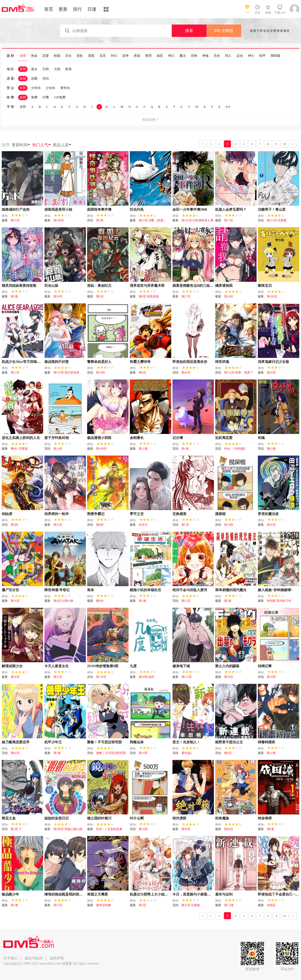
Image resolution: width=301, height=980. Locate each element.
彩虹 (80, 56)
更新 (63, 9)
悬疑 (137, 56)
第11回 (58, 449)
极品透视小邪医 (99, 438)
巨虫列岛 (137, 210)
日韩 (46, 69)
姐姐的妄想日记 (57, 818)
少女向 (50, 88)
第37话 (58, 905)
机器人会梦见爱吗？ (231, 210)
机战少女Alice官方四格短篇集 (25, 362)
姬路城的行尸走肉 (16, 210)
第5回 (14, 525)
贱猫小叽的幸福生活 (145, 590)
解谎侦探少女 (12, 666)
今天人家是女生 (57, 666)
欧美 (68, 69)
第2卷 (228, 601)
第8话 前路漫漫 (149, 296)
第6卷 (270, 829)
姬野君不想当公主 (229, 742)
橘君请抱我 (224, 286)
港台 (34, 69)
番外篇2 (187, 753)
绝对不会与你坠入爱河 (190, 590)
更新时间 (21, 145)
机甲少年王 (53, 742)
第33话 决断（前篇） (152, 220)
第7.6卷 (229, 905)
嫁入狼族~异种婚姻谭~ (275, 590)
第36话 (271, 525)
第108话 (59, 220)
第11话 (15, 373)
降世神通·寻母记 (57, 590)
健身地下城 (181, 666)
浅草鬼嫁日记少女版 (273, 362)
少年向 (36, 88)
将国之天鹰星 (98, 894)
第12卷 (143, 449)
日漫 (92, 9)
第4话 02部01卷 (63, 601)
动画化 (271, 905)
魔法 (183, 56)
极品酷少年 (10, 894)
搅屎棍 (220, 514)
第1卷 (100, 220)
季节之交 (137, 514)
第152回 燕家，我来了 (239, 373)
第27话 (186, 296)
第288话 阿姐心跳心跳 (68, 829)
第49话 (186, 829)
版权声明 (57, 958)
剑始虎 (7, 514)
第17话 (229, 220)
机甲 (263, 56)
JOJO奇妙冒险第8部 (103, 666)
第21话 (186, 601)
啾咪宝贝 (265, 286)
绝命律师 (265, 818)
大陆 (57, 69)
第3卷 (14, 296)
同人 (228, 56)
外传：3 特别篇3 (235, 449)
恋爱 (46, 56)
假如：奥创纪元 (99, 286)
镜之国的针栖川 (99, 818)
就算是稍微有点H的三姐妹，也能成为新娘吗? (208, 286)
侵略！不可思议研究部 (111, 753)
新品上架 (62, 145)
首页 (49, 9)
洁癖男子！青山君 (272, 210)
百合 (68, 56)
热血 (34, 56)
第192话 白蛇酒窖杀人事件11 (200, 220)
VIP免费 (60, 97)
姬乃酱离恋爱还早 (16, 742)
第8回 (100, 525)
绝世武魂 (222, 362)
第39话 (271, 373)
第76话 (15, 601)
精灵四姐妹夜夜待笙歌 (19, 286)
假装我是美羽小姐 (58, 210)
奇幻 (171, 56)
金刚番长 (137, 438)
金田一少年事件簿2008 (190, 210)
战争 (126, 56)
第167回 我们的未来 (66, 373)
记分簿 (178, 438)
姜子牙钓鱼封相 (57, 438)
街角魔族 (222, 818)
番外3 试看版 (19, 449)
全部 (23, 56)
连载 (34, 78)
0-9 (228, 107)
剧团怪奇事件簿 (99, 210)
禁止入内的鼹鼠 (227, 666)
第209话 (272, 296)
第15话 (15, 220)
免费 (34, 97)
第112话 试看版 (277, 220)
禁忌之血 (9, 818)
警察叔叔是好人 (99, 362)
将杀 (91, 590)
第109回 (101, 449)
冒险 (91, 56)
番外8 (100, 601)
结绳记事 (265, 666)
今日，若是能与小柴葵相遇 (193, 894)
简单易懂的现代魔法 (231, 590)
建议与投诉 (33, 958)
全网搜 (224, 31)
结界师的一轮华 (57, 514)
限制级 (276, 56)
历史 (217, 56)
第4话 (142, 373)
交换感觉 (179, 514)
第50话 (15, 677)
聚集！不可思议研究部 (104, 742)
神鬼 (205, 56)
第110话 (101, 677)
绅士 (251, 56)
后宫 (103, 56)
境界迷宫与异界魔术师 (147, 286)
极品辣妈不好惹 (57, 362)
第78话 (229, 677)
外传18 (143, 525)
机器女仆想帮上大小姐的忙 (151, 894)
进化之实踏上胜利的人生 (21, 438)
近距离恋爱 (224, 438)
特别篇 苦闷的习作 (279, 601)
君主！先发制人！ (186, 742)
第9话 (228, 753)
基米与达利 (224, 894)
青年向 (65, 88)
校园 (57, 56)
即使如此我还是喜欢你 (190, 362)
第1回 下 (16, 829)
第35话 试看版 (191, 905)
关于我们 (10, 958)
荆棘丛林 (137, 742)
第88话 (229, 829)
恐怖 (194, 56)
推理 (148, 56)
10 (285, 144)
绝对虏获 (179, 818)
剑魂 (261, 438)
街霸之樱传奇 (140, 362)
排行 (77, 9)
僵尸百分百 (10, 590)
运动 (240, 56)
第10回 (100, 373)
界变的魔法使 (268, 514)
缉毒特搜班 (267, 742)
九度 (133, 666)
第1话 (185, 525)
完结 (46, 78)
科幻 (114, 56)
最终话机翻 (103, 905)
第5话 (100, 296)
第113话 (187, 677)
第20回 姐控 (147, 677)
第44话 (186, 373)
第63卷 (271, 449)
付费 (46, 97)
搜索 (189, 31)
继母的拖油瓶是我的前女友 (65, 894)
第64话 (15, 753)
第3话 (142, 905)
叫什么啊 (137, 818)
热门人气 (42, 145)
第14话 (229, 296)
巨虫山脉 (51, 286)
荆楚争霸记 (96, 514)
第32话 (58, 525)
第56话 (58, 296)
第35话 (58, 677)
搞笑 (160, 56)
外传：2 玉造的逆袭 (109, 829)
